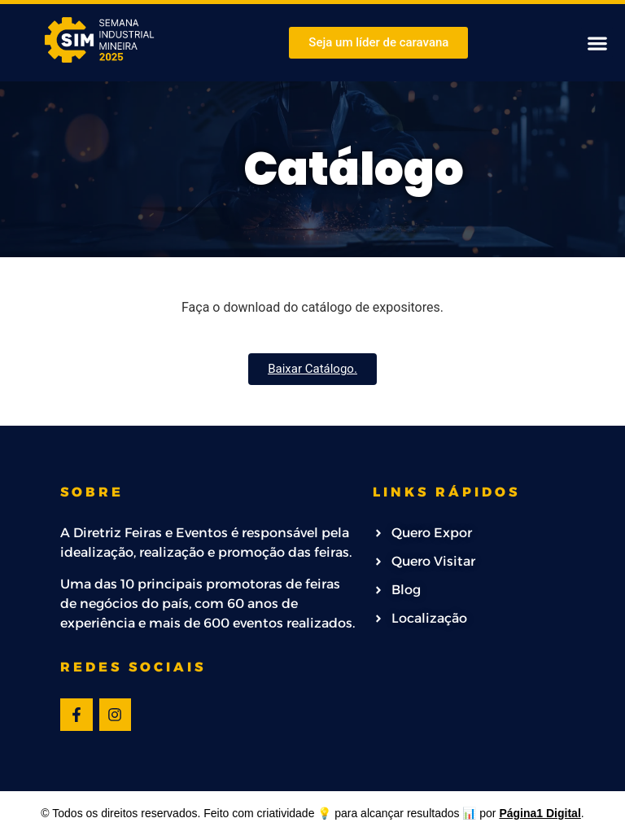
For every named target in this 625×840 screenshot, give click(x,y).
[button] (597, 43)
